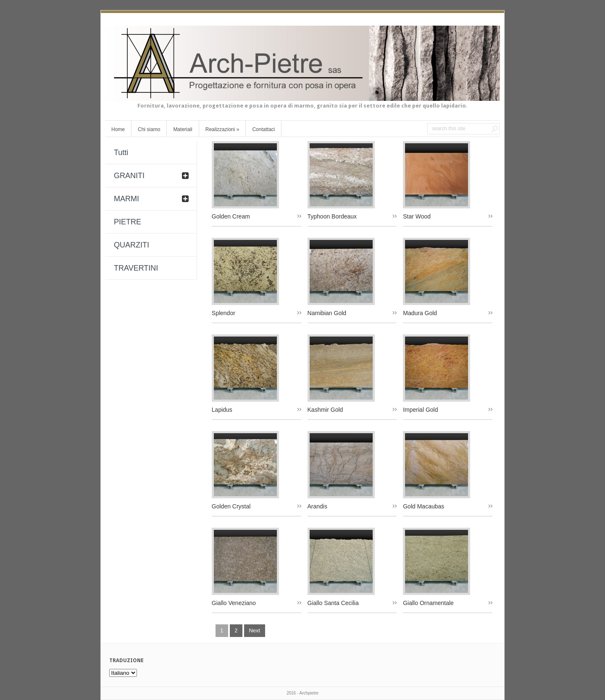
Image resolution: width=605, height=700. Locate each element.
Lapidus (222, 410)
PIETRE (128, 222)
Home (118, 129)
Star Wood (417, 216)
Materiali (183, 129)
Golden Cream (231, 216)
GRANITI (129, 176)
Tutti (121, 153)
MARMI (126, 199)
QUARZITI (132, 245)
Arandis (317, 506)
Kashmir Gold (325, 410)
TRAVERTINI (136, 268)
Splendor (224, 313)
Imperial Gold (420, 410)
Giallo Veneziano (234, 603)
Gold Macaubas (423, 506)
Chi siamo (149, 129)
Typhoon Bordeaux (332, 216)
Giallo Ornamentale (428, 603)
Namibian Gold (327, 313)
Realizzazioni (222, 129)
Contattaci (263, 129)
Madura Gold (420, 313)
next (254, 630)
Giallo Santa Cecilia (333, 603)
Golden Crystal (231, 506)
